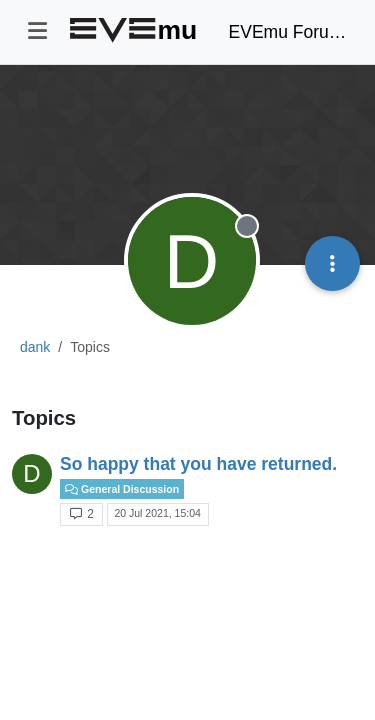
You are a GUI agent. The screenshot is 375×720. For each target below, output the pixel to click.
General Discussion (122, 489)
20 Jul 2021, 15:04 (157, 513)
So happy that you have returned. (198, 464)
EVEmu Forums (288, 32)
